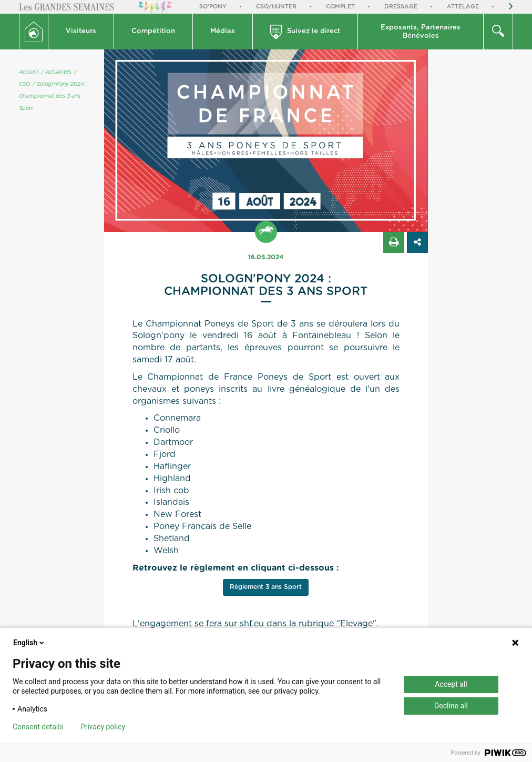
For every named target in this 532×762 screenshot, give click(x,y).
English (29, 643)
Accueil (29, 72)
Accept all (451, 684)
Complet (340, 7)
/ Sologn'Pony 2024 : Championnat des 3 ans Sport (53, 96)
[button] (81, 32)
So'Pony (213, 7)
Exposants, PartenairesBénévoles (421, 32)
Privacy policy (103, 727)
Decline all (451, 706)
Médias (223, 31)
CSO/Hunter (276, 7)
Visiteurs (81, 31)
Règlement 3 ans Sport (266, 587)
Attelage (463, 7)
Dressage (401, 7)
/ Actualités (56, 72)
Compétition (153, 31)
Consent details (38, 727)
